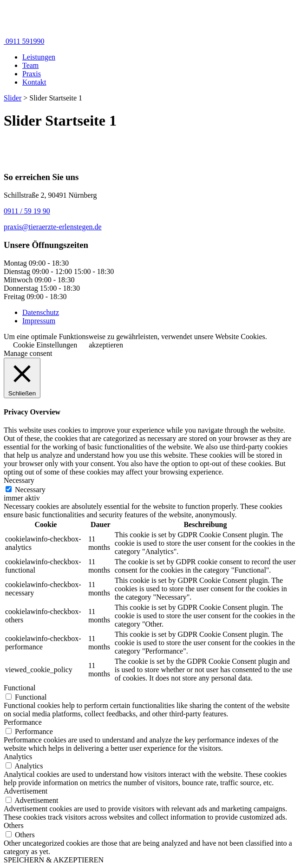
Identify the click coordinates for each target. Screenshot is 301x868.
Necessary (30, 490)
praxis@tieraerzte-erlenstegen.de (53, 227)
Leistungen (39, 57)
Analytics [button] (18, 757)
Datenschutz (41, 312)
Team (30, 65)
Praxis (32, 74)
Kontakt (34, 82)
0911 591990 (24, 41)
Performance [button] (23, 722)
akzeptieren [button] (106, 345)
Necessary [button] (19, 480)
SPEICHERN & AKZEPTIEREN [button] (54, 860)
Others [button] (14, 825)
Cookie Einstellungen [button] (45, 345)
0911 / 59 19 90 (27, 211)
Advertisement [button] (26, 791)
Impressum (39, 321)
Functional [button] (20, 688)
